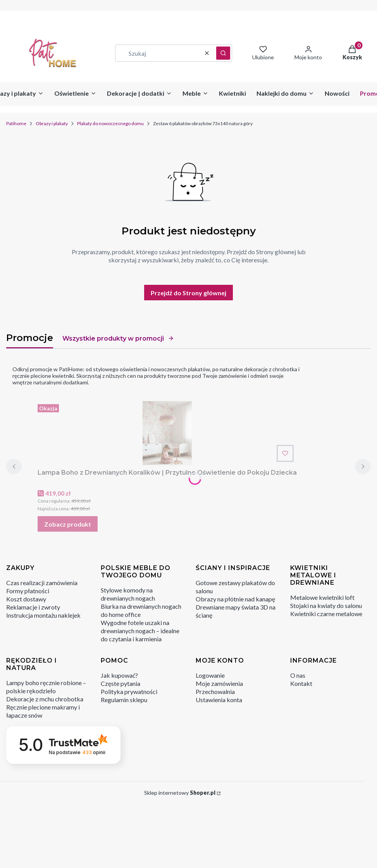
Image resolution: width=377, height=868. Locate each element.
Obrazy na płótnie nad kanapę (235, 599)
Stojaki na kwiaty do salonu (326, 605)
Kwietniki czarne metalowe (326, 614)
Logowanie (210, 675)
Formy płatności (28, 591)
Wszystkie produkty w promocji (118, 338)
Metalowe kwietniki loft (322, 597)
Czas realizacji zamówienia (42, 583)
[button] (223, 53)
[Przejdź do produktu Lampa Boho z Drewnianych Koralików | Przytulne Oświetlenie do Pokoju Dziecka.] (167, 433)
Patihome (16, 123)
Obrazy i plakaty (52, 123)
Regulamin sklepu (124, 700)
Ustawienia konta (219, 700)
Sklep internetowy (180, 793)
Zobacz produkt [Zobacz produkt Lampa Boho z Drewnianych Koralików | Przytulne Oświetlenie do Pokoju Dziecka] (68, 524)
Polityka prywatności (129, 691)
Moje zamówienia (219, 683)
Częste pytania (121, 683)
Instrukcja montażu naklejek (43, 615)
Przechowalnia (215, 691)
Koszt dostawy (26, 599)
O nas (298, 675)
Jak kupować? (119, 675)
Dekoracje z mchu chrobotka (45, 699)
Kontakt (301, 683)
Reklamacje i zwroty (33, 607)
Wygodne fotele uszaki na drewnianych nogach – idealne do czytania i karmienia (140, 631)
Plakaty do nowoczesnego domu (110, 123)
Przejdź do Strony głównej (188, 293)
